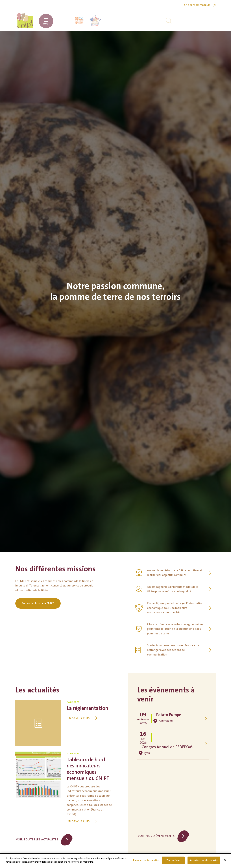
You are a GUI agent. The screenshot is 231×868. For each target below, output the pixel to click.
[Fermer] (225, 860)
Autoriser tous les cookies (204, 860)
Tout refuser (173, 860)
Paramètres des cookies (146, 860)
